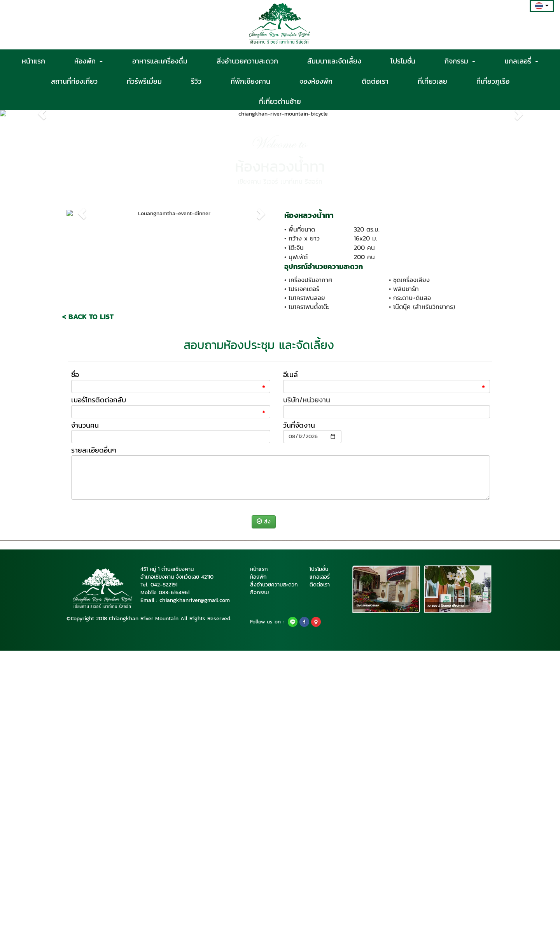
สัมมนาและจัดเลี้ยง (334, 61)
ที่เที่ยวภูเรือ (493, 81)
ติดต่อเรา (375, 81)
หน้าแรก (33, 61)
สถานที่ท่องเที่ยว (74, 81)
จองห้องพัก (316, 81)
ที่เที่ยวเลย (432, 81)
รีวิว (196, 81)
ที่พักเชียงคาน (250, 81)
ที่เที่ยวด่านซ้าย (280, 101)
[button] (42, 238)
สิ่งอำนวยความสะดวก (247, 61)
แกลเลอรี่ (522, 61)
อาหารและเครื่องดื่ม (160, 61)
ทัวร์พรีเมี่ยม (144, 81)
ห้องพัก (89, 61)
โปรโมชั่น (403, 61)
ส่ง (264, 817)
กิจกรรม (460, 61)
